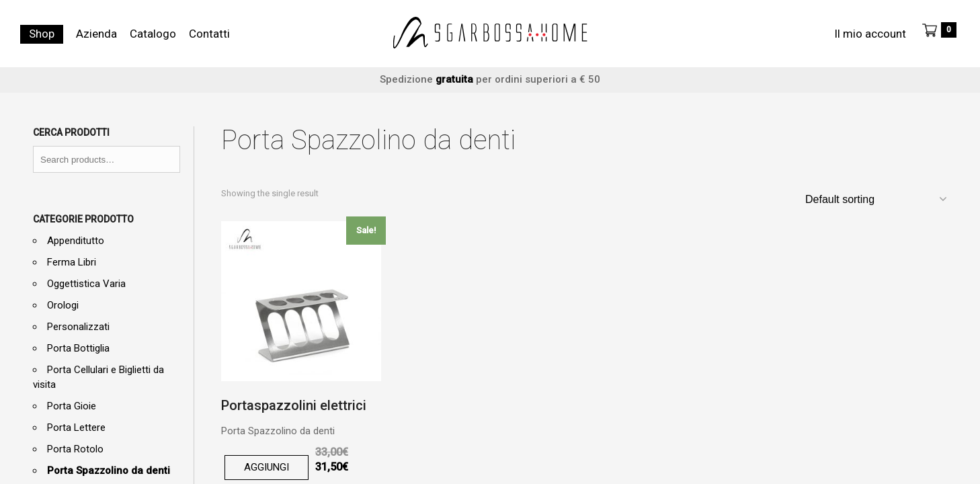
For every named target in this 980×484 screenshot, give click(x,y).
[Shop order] (874, 200)
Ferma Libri (72, 262)
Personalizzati (78, 327)
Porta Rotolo (75, 449)
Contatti (209, 34)
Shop (42, 34)
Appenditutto (76, 241)
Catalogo (153, 34)
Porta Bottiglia (78, 348)
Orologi (63, 305)
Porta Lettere (76, 428)
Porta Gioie (72, 406)
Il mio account (870, 34)
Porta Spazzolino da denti (109, 471)
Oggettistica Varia (86, 284)
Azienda (96, 34)
